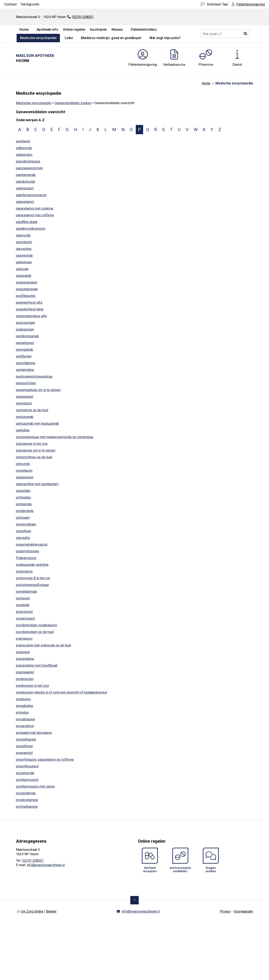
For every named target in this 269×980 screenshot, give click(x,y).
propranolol (24, 753)
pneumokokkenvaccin (32, 545)
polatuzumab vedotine (32, 565)
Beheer (51, 911)
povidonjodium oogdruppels (36, 625)
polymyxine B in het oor (33, 578)
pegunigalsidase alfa (31, 316)
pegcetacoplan (27, 289)
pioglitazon (24, 471)
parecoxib (23, 235)
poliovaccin (24, 571)
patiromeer (24, 262)
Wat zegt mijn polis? (165, 38)
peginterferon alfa (29, 303)
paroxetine (24, 249)
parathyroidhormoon (31, 229)
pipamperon (25, 477)
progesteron (25, 726)
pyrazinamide (26, 793)
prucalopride (25, 773)
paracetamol (25, 202)
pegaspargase (27, 282)
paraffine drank (27, 222)
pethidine (23, 430)
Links (69, 38)
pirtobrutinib (25, 511)
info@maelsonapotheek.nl (46, 865)
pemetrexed (25, 343)
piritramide (24, 504)
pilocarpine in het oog (32, 444)
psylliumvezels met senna (35, 786)
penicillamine (26, 363)
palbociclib (24, 148)
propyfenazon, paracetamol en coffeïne (45, 760)
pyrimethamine (27, 807)
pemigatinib (25, 350)
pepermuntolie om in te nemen (38, 390)
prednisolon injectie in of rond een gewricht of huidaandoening (61, 692)
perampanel (25, 397)
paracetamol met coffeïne (35, 215)
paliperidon (24, 155)
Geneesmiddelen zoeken (73, 103)
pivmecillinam (26, 524)
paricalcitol (24, 242)
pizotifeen (24, 531)
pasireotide (24, 256)
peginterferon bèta (30, 309)
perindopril (24, 403)
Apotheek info (47, 30)
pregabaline (25, 706)
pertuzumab (25, 417)
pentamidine (25, 370)
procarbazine (26, 719)
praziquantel (25, 672)
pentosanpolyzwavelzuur (34, 376)
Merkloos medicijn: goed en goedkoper (111, 38)
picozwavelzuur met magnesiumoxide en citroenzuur (55, 437)
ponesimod (24, 612)
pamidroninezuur (28, 161)
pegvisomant (26, 323)
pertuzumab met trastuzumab (38, 424)
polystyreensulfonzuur (32, 585)
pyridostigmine (27, 800)
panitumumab (26, 175)
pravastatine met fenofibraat (37, 665)
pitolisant (23, 518)
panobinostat (26, 182)
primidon (22, 713)
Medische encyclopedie (38, 38)
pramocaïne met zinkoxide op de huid (44, 645)
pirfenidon (23, 497)
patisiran (22, 269)
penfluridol (24, 356)
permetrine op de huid (32, 410)
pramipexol (24, 639)
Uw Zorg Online (32, 911)
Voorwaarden (243, 911)
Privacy (225, 911)
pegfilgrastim (26, 296)
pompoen (23, 598)
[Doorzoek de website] (225, 34)
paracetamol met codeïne (35, 208)
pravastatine (25, 659)
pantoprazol (25, 188)
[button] (245, 34)
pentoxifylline (26, 383)
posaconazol (25, 618)
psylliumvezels (27, 780)
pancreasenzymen (29, 168)
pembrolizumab (27, 336)
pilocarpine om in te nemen (36, 450)
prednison (23, 699)
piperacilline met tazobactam (37, 484)
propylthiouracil (27, 766)
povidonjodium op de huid (35, 632)
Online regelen (74, 30)
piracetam (23, 491)
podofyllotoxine (28, 551)
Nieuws (117, 30)
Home (24, 30)
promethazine (26, 739)
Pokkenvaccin (26, 558)
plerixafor (23, 538)
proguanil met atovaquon (34, 733)
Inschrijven (98, 30)
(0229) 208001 (33, 861)
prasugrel (23, 652)
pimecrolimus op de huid (34, 457)
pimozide (23, 464)
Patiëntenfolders (144, 30)
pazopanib (24, 276)
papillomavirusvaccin (31, 195)
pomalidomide (26, 592)
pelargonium (25, 329)
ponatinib (23, 605)
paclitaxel (23, 141)
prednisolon (25, 679)
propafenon (24, 746)
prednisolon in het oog (32, 686)
